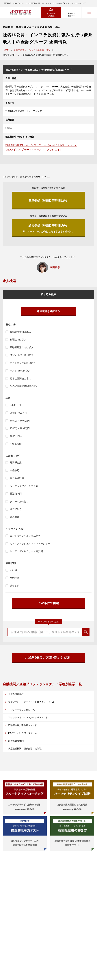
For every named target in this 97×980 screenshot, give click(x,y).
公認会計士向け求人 (20, 332)
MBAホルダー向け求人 (22, 355)
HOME (6, 50)
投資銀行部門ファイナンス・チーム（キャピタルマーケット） (41, 145)
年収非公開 (16, 444)
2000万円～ (16, 436)
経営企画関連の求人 (20, 379)
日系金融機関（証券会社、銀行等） (26, 749)
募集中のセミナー (71, 15)
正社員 (13, 570)
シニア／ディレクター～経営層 (26, 551)
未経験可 (15, 470)
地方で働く (16, 509)
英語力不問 (16, 494)
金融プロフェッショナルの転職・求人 (32, 50)
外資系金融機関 (16, 741)
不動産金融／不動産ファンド (23, 725)
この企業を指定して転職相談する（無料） (48, 657)
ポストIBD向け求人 (20, 371)
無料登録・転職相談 (51, 15)
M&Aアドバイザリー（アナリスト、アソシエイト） (35, 150)
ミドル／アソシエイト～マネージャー (30, 544)
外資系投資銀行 (16, 694)
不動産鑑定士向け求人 (22, 347)
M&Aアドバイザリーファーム (23, 733)
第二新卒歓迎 (17, 478)
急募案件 (15, 517)
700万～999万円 (18, 413)
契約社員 (15, 578)
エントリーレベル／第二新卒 (25, 536)
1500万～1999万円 (20, 428)
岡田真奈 (55, 267)
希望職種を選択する (48, 311)
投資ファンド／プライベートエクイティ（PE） (32, 702)
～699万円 (15, 405)
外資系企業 (16, 463)
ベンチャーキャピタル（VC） (23, 710)
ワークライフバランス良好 (24, 486)
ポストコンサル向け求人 (23, 363)
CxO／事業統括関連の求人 (24, 386)
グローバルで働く (19, 502)
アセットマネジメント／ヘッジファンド (28, 717)
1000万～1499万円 (20, 421)
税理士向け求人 (18, 340)
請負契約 (15, 586)
